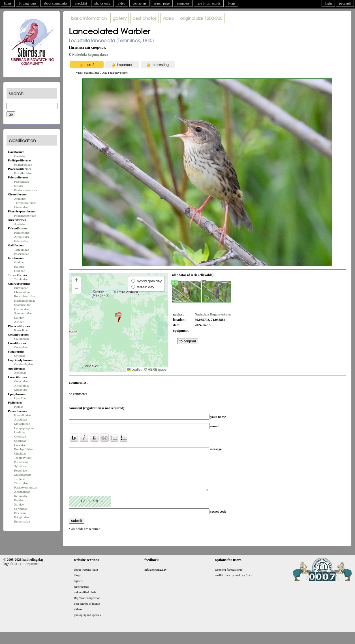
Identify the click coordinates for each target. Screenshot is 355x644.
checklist (81, 3)
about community (55, 3)
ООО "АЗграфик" (26, 572)
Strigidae (20, 356)
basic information (89, 18)
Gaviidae (20, 156)
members (183, 3)
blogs (232, 3)
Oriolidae (20, 436)
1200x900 (201, 18)
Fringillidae (21, 517)
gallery (120, 18)
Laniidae (20, 432)
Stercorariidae (23, 313)
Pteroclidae (21, 330)
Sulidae (19, 186)
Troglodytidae (23, 458)
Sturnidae (20, 441)
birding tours (28, 3)
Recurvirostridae (24, 296)
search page (162, 3)
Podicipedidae (23, 165)
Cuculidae (21, 347)
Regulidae (21, 470)
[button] (118, 317)
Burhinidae (21, 288)
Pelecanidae (22, 182)
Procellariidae (23, 173)
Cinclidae (20, 453)
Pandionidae (22, 233)
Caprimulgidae (23, 364)
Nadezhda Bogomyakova (90, 55)
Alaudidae (21, 419)
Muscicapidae (23, 475)
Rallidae (19, 266)
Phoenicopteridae (25, 216)
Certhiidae (21, 509)
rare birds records (209, 3)
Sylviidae (20, 466)
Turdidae (20, 479)
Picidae (19, 407)
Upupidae (20, 398)
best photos (145, 18)
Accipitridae (22, 237)
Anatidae (20, 224)
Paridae (19, 500)
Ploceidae (20, 513)
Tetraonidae (22, 250)
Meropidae (21, 390)
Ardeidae (20, 199)
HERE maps (157, 370)
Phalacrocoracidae (26, 190)
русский (345, 3)
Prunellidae (21, 462)
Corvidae (20, 445)
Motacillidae (22, 424)
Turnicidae (21, 279)
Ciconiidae (21, 207)
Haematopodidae (25, 300)
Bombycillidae (23, 449)
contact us (139, 3)
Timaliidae (21, 483)
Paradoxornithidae (26, 487)
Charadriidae (22, 292)
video (122, 3)
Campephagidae (24, 428)
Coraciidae (21, 381)
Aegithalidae (22, 492)
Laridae (19, 317)
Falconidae (21, 241)
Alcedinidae (22, 385)
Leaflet (134, 370)
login (328, 3)
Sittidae (19, 504)
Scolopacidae (23, 305)
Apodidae (20, 373)
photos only (102, 3)
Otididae (20, 271)
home (8, 3)
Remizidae (21, 496)
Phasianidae (22, 254)
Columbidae (22, 339)
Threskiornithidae (25, 203)
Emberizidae (22, 521)
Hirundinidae (22, 415)
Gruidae (19, 262)
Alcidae (19, 322)
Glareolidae (21, 309)
